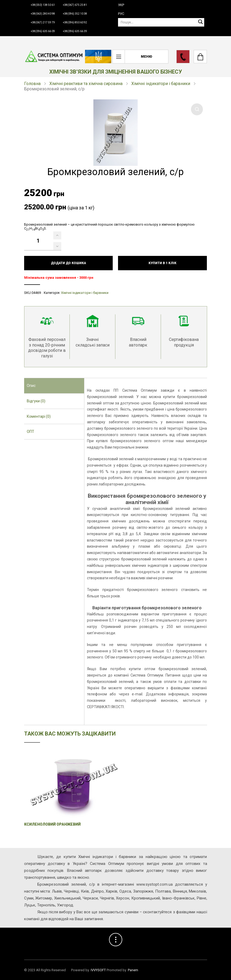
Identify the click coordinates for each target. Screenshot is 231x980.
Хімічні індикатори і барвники (161, 84)
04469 (36, 293)
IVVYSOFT (98, 970)
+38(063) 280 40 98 (43, 14)
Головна (32, 84)
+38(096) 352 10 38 (75, 14)
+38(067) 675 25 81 (75, 5)
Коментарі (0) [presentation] (39, 416)
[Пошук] (161, 22)
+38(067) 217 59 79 (43, 22)
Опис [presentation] (31, 386)
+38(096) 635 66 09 (43, 31)
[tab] (54, 386)
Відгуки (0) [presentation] (36, 401)
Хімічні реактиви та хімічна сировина (86, 84)
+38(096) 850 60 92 (75, 22)
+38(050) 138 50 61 (43, 5)
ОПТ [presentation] (30, 432)
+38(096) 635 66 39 (75, 31)
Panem (133, 970)
